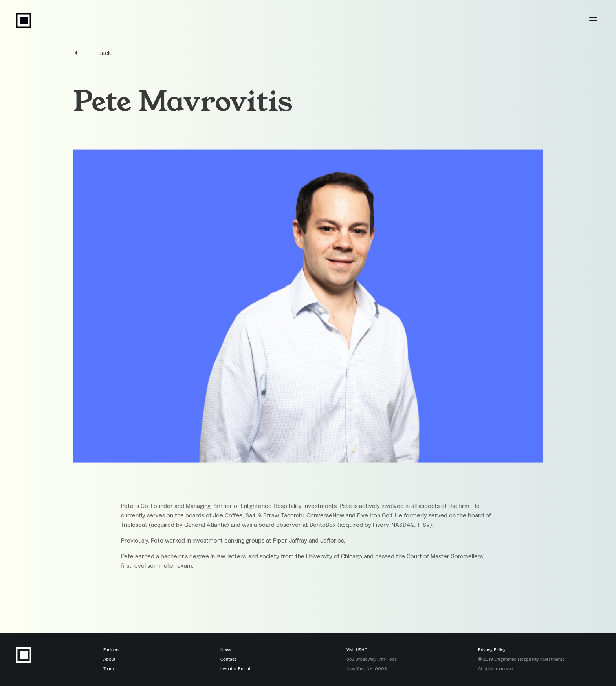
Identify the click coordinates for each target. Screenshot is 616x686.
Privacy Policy (492, 650)
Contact (228, 659)
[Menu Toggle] (593, 20)
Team (108, 669)
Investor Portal (235, 669)
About (109, 659)
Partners (112, 650)
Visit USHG (357, 650)
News (226, 650)
